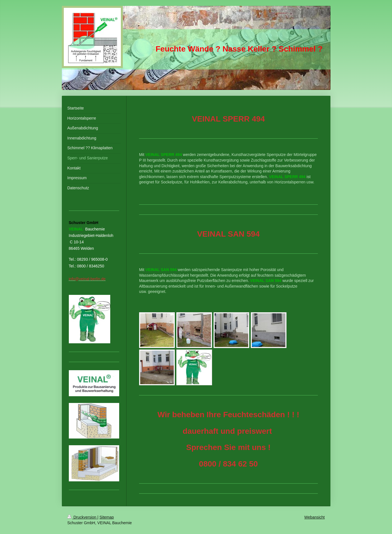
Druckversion (82, 517)
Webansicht (315, 517)
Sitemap (107, 517)
